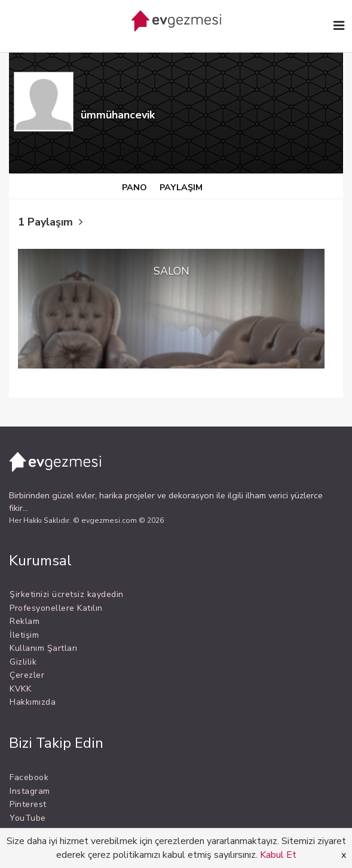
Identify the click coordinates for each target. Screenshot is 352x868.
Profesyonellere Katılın (56, 608)
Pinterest (28, 804)
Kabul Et (278, 855)
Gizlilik (23, 662)
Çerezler (27, 675)
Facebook (29, 777)
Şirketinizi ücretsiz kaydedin (67, 594)
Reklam (25, 621)
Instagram (30, 791)
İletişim (24, 635)
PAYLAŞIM (181, 187)
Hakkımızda (33, 702)
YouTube (28, 818)
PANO (134, 187)
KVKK (20, 689)
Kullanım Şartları (44, 648)
